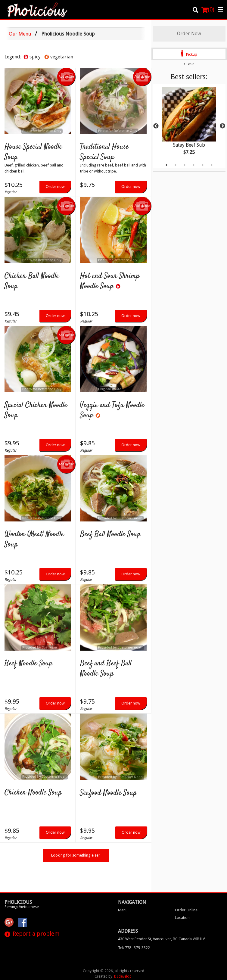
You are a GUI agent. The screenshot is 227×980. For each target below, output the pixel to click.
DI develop (123, 954)
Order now (55, 187)
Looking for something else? (76, 855)
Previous (156, 126)
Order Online (186, 888)
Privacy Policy (90, 970)
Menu (123, 888)
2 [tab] (176, 165)
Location (182, 895)
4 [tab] (194, 165)
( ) (208, 10)
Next (222, 126)
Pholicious (18, 880)
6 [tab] (212, 165)
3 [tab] (185, 165)
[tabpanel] (189, 126)
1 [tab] (166, 165)
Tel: (134, 925)
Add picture (66, 77)
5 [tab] (203, 165)
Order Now (189, 34)
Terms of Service (124, 970)
